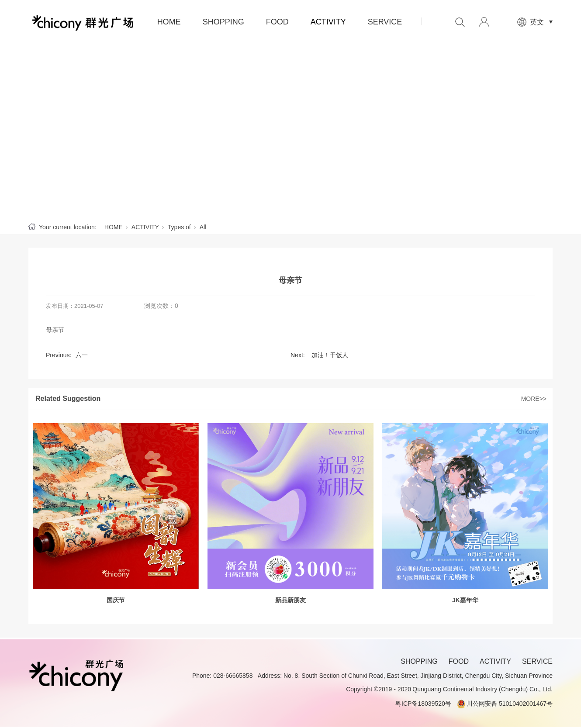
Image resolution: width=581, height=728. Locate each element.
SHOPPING (223, 22)
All (203, 227)
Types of (179, 227)
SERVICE (385, 22)
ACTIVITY (328, 22)
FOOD (277, 22)
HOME (169, 22)
